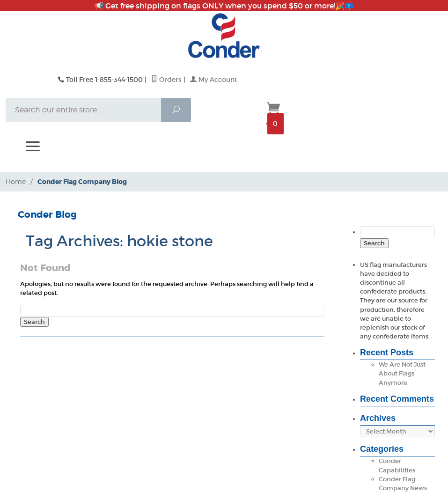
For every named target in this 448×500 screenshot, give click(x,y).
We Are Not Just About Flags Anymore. (402, 373)
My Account (214, 80)
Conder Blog (47, 214)
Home (16, 181)
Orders (166, 80)
